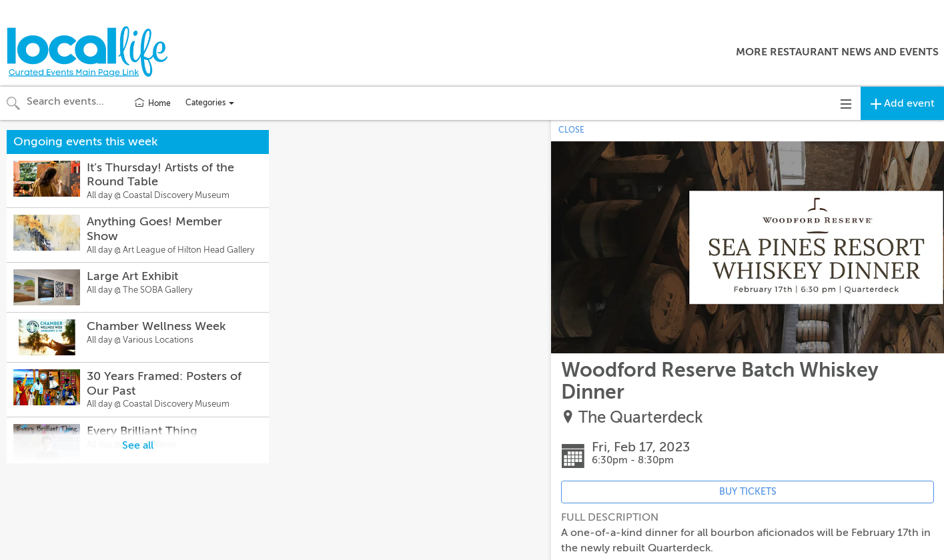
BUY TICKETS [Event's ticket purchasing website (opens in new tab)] (748, 492)
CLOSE (571, 130)
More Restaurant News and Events (837, 52)
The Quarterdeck (641, 418)
